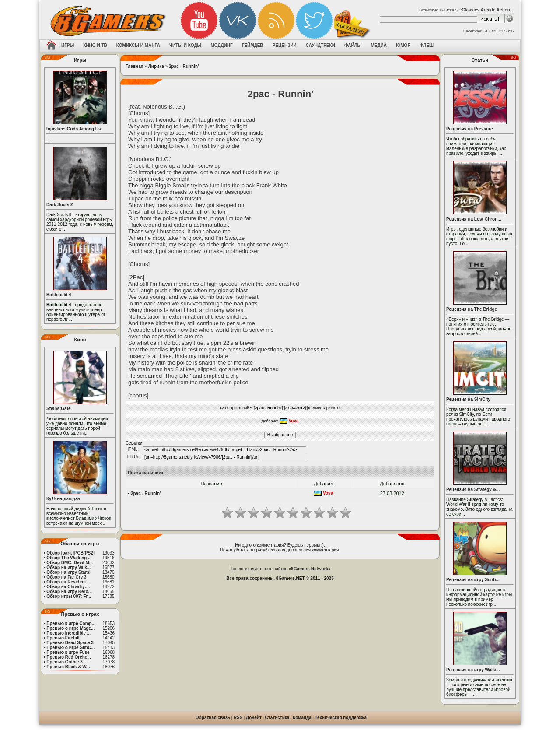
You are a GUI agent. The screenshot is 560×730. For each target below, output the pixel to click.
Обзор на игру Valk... (68, 567)
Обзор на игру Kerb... (69, 591)
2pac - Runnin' (184, 66)
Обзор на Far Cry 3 (66, 577)
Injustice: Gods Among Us (74, 129)
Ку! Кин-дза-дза (63, 499)
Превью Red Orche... (68, 657)
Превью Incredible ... (68, 633)
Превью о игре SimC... (70, 648)
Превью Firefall (63, 638)
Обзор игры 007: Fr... (69, 596)
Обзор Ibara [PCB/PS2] (70, 553)
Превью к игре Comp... (71, 623)
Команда (302, 718)
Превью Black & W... (68, 667)
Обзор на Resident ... (68, 582)
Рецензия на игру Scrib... (473, 580)
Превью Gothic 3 (64, 662)
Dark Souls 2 (60, 205)
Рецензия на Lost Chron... (474, 219)
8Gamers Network (310, 569)
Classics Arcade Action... (488, 10)
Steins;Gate (59, 409)
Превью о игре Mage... (70, 628)
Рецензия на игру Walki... (473, 670)
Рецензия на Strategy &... (473, 490)
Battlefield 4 (59, 295)
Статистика (277, 718)
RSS (238, 718)
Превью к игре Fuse (68, 652)
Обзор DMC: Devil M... (70, 563)
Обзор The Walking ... (69, 558)
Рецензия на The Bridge (472, 309)
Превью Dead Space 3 (70, 643)
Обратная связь (213, 718)
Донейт (254, 718)
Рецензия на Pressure (470, 129)
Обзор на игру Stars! (68, 572)
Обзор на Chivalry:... (68, 587)
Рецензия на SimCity (468, 399)
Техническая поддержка (341, 718)
